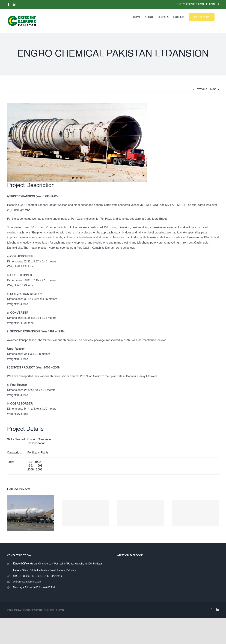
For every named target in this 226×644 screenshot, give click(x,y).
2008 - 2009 (35, 470)
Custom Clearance (39, 440)
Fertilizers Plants (38, 453)
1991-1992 (34, 462)
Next (213, 89)
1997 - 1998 (35, 466)
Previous (201, 89)
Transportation (36, 443)
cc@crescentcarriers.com (27, 582)
